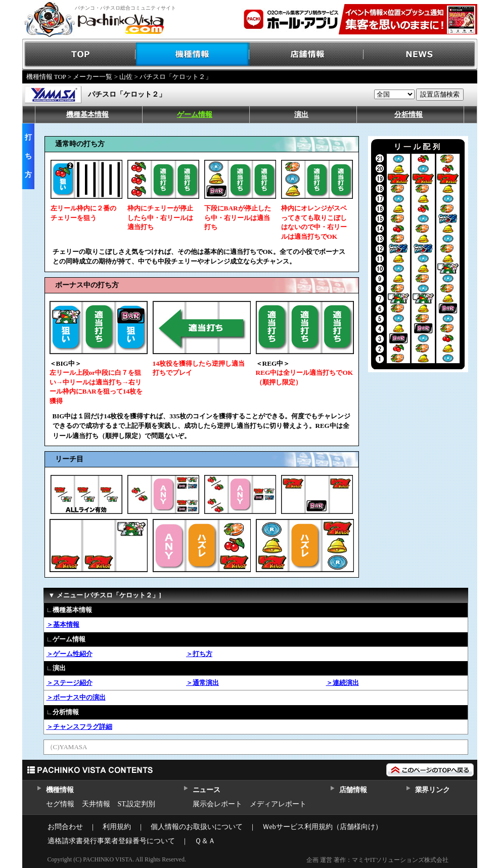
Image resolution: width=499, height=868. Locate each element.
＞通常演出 (202, 683)
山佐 (126, 77)
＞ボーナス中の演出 (76, 697)
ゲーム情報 (195, 115)
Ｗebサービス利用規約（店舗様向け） (322, 827)
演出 (301, 115)
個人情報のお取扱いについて (197, 827)
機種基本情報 (87, 115)
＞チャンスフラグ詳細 (79, 727)
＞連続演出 (343, 683)
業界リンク (433, 790)
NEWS (420, 54)
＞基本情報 (63, 624)
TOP (79, 54)
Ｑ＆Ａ (205, 841)
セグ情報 (60, 804)
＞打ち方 (199, 654)
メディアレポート (278, 804)
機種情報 (193, 54)
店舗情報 (307, 54)
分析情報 (409, 115)
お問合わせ (65, 827)
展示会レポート (217, 804)
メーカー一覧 (93, 77)
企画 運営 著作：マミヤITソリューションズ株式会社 (377, 860)
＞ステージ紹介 (70, 683)
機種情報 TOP (46, 77)
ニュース (207, 790)
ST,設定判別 (137, 804)
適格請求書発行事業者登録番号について (111, 841)
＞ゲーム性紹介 (70, 654)
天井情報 (96, 804)
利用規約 (117, 827)
